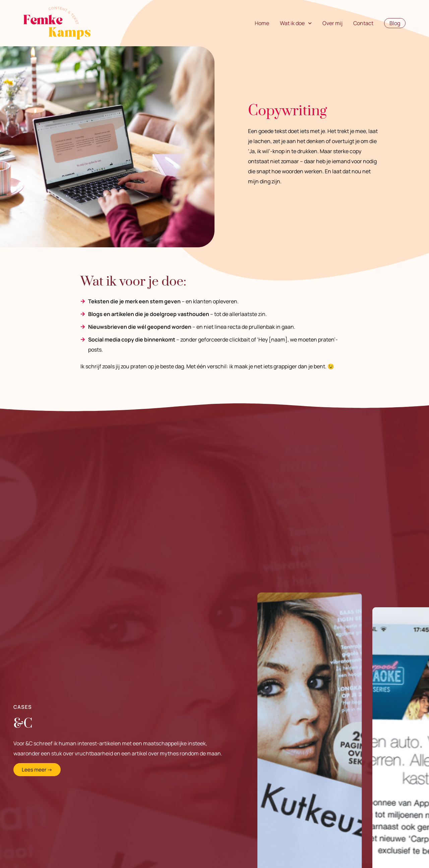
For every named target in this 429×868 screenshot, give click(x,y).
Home (262, 23)
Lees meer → (37, 770)
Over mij (332, 23)
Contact (363, 23)
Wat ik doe (296, 23)
